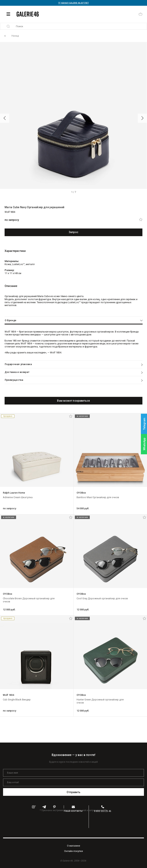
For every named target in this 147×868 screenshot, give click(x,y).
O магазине (73, 846)
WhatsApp (144, 444)
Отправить (74, 792)
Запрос (73, 232)
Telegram (144, 424)
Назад (15, 36)
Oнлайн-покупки (73, 851)
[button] (5, 118)
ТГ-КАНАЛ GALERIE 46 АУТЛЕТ (73, 3)
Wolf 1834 (10, 212)
